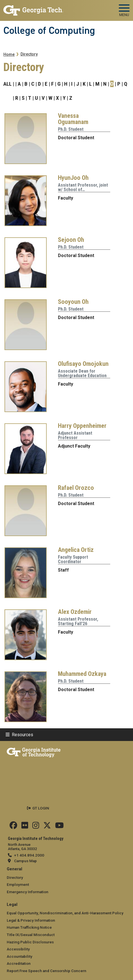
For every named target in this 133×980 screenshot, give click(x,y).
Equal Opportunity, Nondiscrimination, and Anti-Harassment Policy (65, 913)
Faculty (66, 198)
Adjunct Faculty (74, 446)
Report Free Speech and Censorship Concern (47, 971)
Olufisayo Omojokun (83, 364)
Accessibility (18, 949)
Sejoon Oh (71, 240)
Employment (18, 884)
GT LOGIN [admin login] (41, 808)
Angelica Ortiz (76, 550)
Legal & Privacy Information (31, 920)
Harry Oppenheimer (82, 426)
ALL (7, 84)
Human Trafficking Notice (29, 927)
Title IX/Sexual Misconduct (31, 935)
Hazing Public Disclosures (30, 942)
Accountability (20, 956)
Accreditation (19, 963)
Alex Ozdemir (75, 612)
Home (9, 55)
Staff (63, 570)
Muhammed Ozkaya (82, 674)
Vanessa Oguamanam (73, 119)
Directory (29, 54)
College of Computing (49, 30)
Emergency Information (28, 892)
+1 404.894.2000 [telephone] (29, 855)
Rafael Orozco (76, 488)
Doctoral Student (76, 138)
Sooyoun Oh (73, 302)
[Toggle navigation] (124, 8)
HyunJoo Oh (73, 178)
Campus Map (25, 861)
